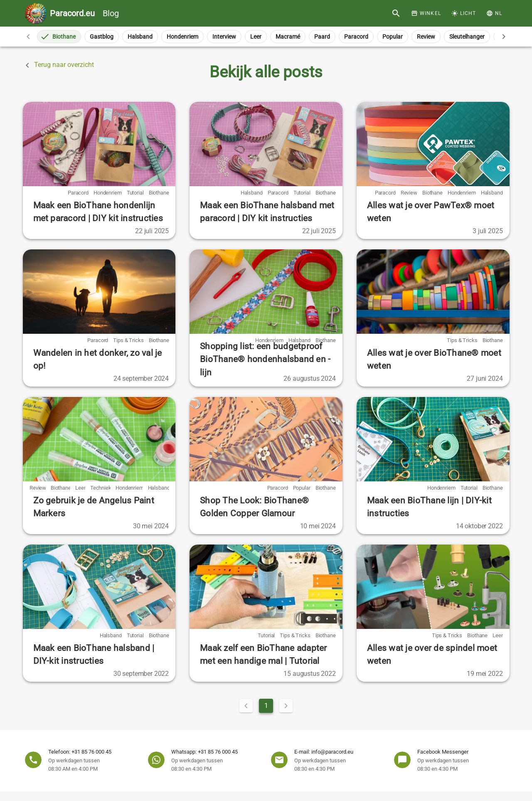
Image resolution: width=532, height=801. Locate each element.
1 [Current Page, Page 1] (266, 706)
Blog (84, 13)
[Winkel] (426, 13)
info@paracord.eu (332, 752)
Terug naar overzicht (58, 65)
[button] (494, 13)
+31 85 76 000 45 (91, 752)
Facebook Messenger (443, 752)
